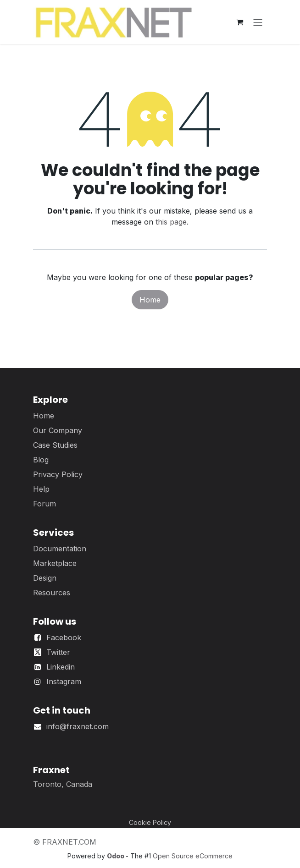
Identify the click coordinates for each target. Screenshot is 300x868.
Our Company (58, 430)
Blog (41, 460)
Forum (44, 504)
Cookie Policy (150, 822)
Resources (52, 593)
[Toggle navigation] (258, 22)
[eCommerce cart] (239, 22)
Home (150, 300)
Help (41, 489)
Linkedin (61, 667)
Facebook (64, 637)
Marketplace (55, 563)
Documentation (60, 549)
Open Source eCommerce (193, 856)
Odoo (116, 856)
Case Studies (55, 445)
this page (171, 222)
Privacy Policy (58, 474)
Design (45, 578)
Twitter (58, 652)
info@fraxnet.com (78, 726)
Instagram (64, 681)
